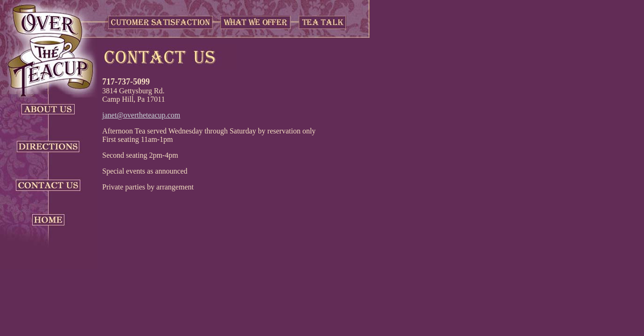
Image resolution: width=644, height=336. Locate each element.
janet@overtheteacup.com (141, 115)
